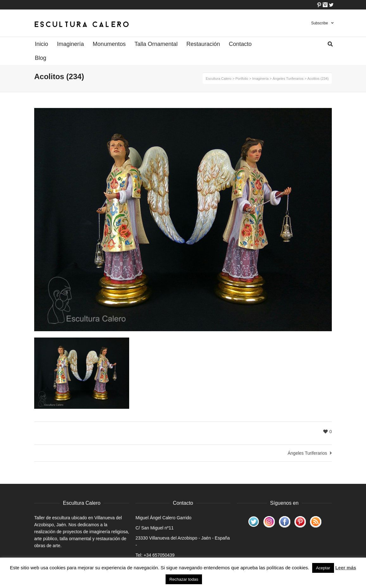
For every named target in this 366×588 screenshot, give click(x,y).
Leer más (346, 568)
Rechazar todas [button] (184, 579)
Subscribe (320, 23)
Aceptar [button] (323, 568)
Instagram (325, 5)
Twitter (331, 5)
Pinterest (319, 5)
